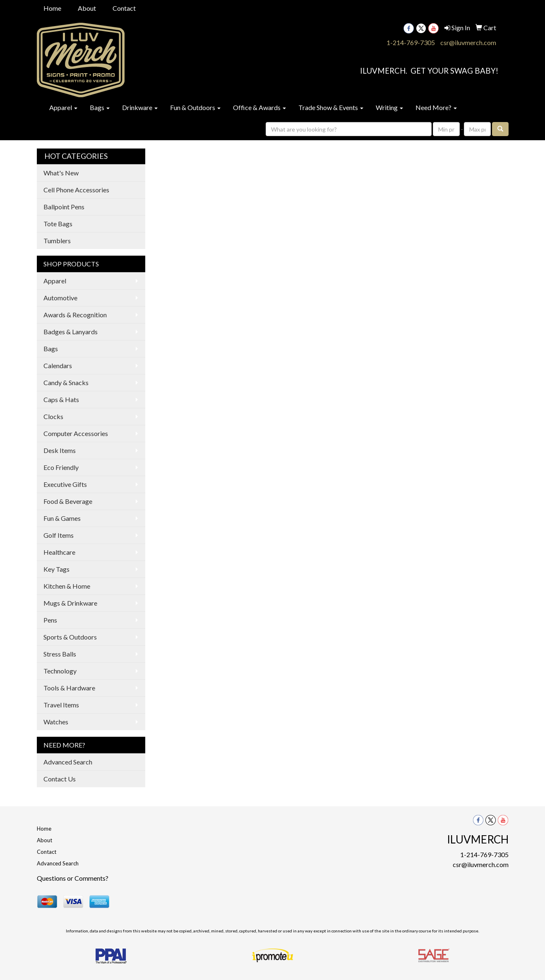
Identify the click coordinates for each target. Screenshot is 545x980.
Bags (100, 107)
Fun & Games (62, 518)
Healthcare (59, 552)
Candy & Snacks (66, 382)
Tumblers (57, 241)
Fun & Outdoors (195, 107)
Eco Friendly (61, 467)
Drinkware (140, 107)
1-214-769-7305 (411, 42)
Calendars (58, 365)
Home (52, 8)
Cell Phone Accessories (76, 190)
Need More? (436, 107)
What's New (61, 173)
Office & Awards (259, 107)
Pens (50, 620)
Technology (60, 671)
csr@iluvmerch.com (468, 42)
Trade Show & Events (331, 107)
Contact (124, 8)
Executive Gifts (65, 484)
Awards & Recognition (75, 315)
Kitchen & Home (67, 586)
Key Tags (56, 569)
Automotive (60, 298)
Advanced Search (68, 762)
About (87, 8)
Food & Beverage (68, 501)
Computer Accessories (76, 433)
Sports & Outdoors (70, 637)
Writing (389, 107)
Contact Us (60, 779)
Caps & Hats (61, 399)
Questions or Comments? (73, 878)
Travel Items (61, 705)
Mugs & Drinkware (70, 603)
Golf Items (59, 535)
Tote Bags (58, 224)
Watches (56, 722)
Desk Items (60, 450)
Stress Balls (60, 654)
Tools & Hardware (69, 688)
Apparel (63, 107)
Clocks (53, 416)
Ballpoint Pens (64, 207)
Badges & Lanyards (71, 332)
